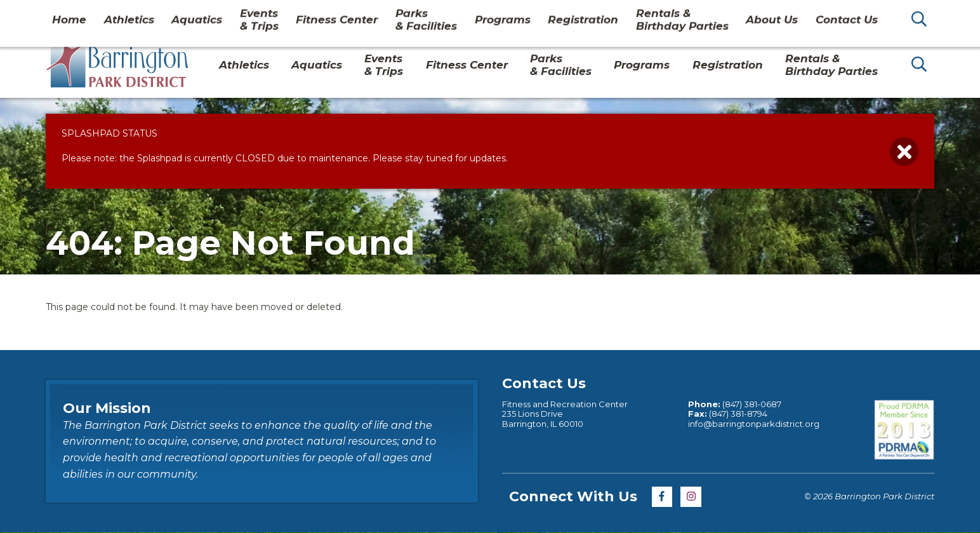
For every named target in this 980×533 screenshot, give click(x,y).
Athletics (244, 65)
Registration (728, 65)
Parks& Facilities (561, 65)
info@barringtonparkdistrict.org (754, 424)
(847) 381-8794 (738, 414)
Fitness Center (467, 65)
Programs (642, 65)
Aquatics (317, 65)
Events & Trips (384, 65)
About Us (756, 15)
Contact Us (822, 15)
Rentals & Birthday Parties (831, 65)
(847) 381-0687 (752, 404)
